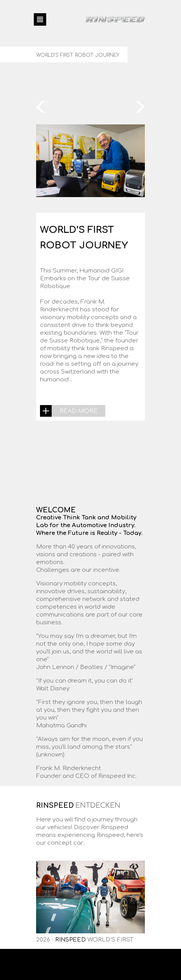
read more (78, 411)
